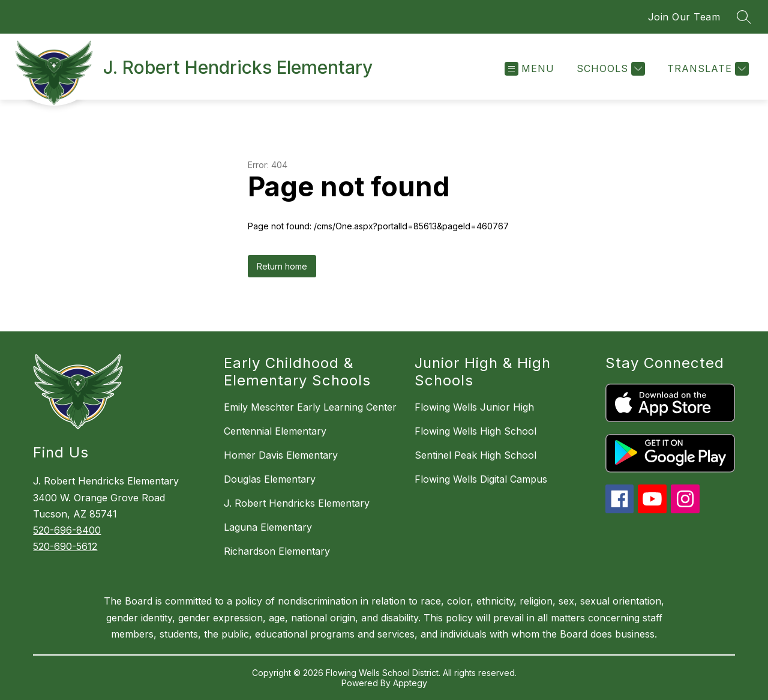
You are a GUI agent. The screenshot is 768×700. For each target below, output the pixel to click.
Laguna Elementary (268, 527)
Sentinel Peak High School (475, 455)
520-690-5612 (65, 546)
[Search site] (744, 17)
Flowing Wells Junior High (474, 407)
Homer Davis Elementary (281, 455)
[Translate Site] (706, 69)
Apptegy (410, 683)
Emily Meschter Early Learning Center (310, 407)
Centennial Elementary (275, 431)
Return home (282, 266)
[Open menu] (529, 69)
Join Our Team (684, 17)
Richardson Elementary (277, 551)
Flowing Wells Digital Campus (481, 479)
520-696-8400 (67, 530)
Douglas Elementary (270, 479)
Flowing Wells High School (475, 431)
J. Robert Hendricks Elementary (297, 503)
